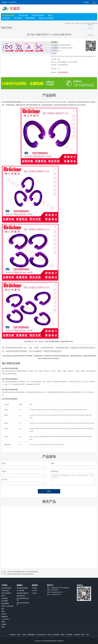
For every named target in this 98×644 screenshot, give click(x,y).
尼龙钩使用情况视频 (22, 588)
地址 (53, 463)
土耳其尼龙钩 (5, 619)
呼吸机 (3, 627)
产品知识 (34, 593)
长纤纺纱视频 (20, 591)
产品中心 (78, 24)
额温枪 (3, 622)
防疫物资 (4, 624)
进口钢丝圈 (6, 18)
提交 (49, 491)
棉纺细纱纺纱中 (21, 596)
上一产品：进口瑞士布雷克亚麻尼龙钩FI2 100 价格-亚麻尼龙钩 (19, 572)
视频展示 (20, 585)
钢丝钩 (50, 15)
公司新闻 (34, 588)
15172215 (90, 28)
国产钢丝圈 (18, 18)
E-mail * (5, 479)
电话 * (4, 471)
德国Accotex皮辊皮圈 (46, 18)
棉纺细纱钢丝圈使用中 (23, 593)
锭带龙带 (4, 614)
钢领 (3, 609)
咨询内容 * (55, 471)
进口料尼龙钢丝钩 (38, 15)
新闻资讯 (35, 585)
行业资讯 (34, 591)
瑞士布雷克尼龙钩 (8, 15)
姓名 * (4, 463)
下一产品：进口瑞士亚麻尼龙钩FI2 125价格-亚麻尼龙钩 (17, 574)
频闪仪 (3, 611)
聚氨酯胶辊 (4, 616)
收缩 (83, 39)
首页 (73, 24)
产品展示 (4, 585)
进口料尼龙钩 (23, 15)
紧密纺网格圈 (30, 18)
